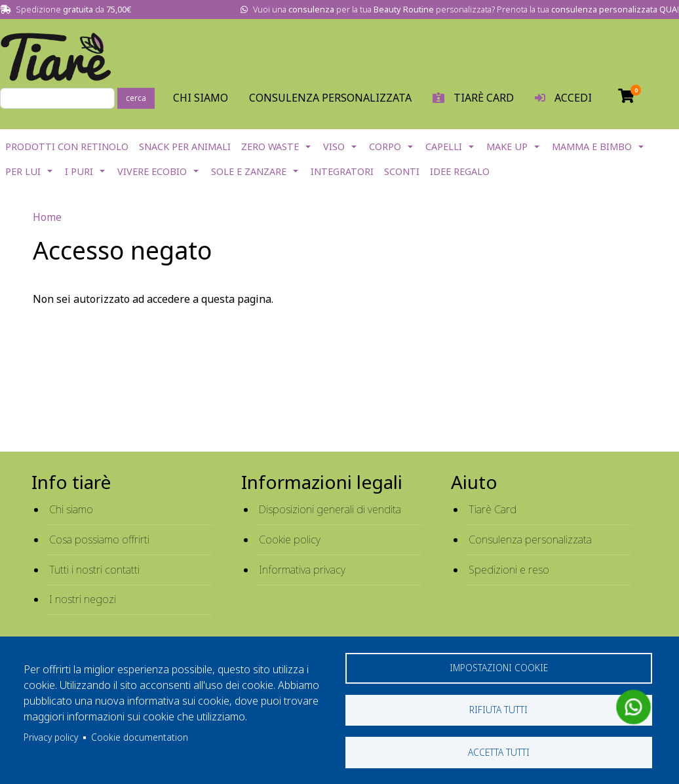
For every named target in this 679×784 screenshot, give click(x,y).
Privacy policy (51, 736)
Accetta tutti (499, 752)
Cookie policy (290, 539)
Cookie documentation (140, 736)
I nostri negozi (83, 599)
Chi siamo (71, 509)
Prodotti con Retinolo (67, 147)
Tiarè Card (493, 509)
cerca (136, 98)
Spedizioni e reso (509, 570)
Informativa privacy (302, 570)
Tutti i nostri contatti (94, 570)
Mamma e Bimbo (592, 147)
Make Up (507, 147)
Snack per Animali (185, 147)
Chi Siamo (201, 98)
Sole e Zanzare (249, 171)
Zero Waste (270, 147)
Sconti (402, 171)
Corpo (385, 147)
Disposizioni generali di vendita (330, 509)
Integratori (342, 171)
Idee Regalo (460, 171)
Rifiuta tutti (498, 709)
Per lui (23, 171)
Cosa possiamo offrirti (99, 539)
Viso (334, 147)
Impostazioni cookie (499, 666)
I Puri (79, 171)
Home (47, 217)
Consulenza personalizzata (330, 98)
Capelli (444, 147)
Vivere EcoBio (152, 171)
